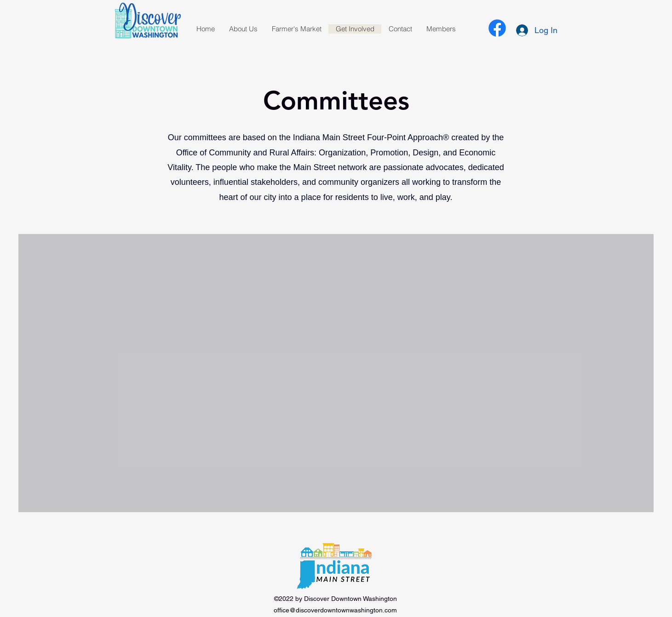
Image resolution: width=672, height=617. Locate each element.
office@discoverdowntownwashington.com (335, 610)
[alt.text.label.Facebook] (497, 28)
